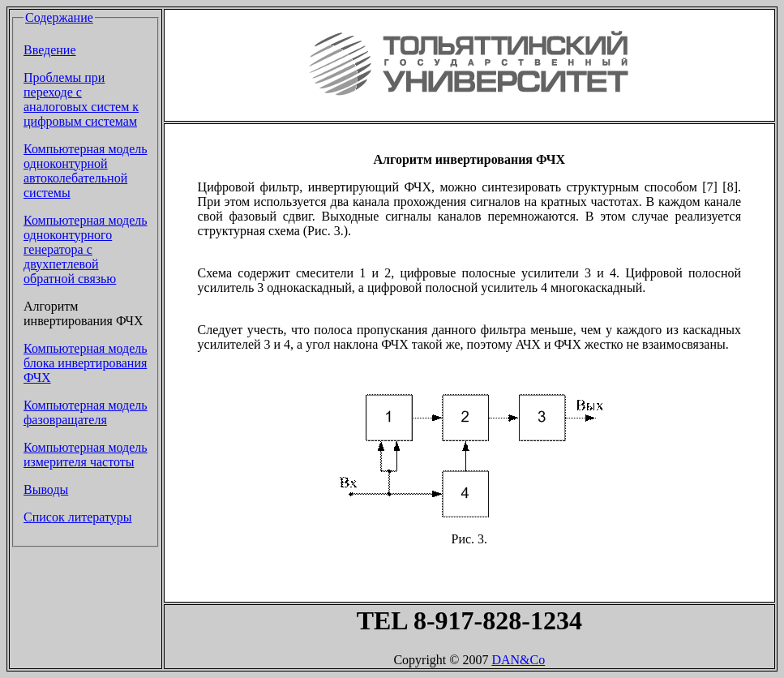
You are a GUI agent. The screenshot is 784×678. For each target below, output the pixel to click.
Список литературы (78, 517)
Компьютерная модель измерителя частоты (86, 455)
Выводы (46, 489)
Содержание (59, 17)
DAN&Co (518, 660)
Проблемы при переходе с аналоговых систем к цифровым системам (81, 99)
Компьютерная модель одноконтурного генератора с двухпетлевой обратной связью (86, 249)
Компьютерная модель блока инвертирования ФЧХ (86, 363)
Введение (50, 50)
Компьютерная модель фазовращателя (86, 412)
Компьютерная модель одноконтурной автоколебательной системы (86, 171)
